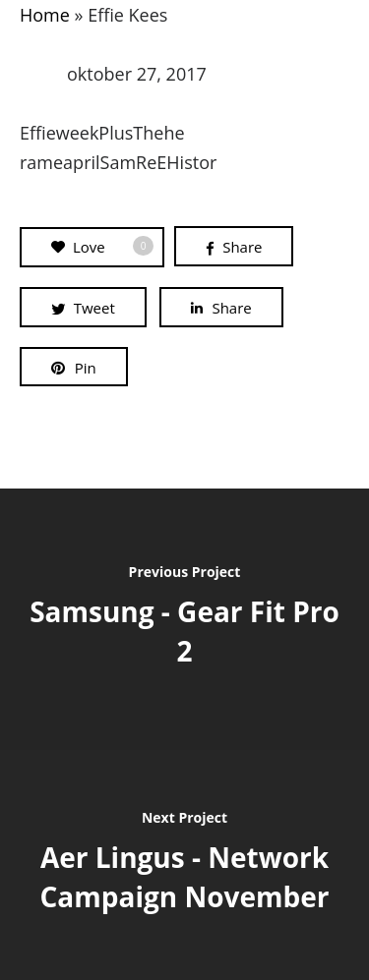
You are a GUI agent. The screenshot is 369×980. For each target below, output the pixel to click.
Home (45, 15)
